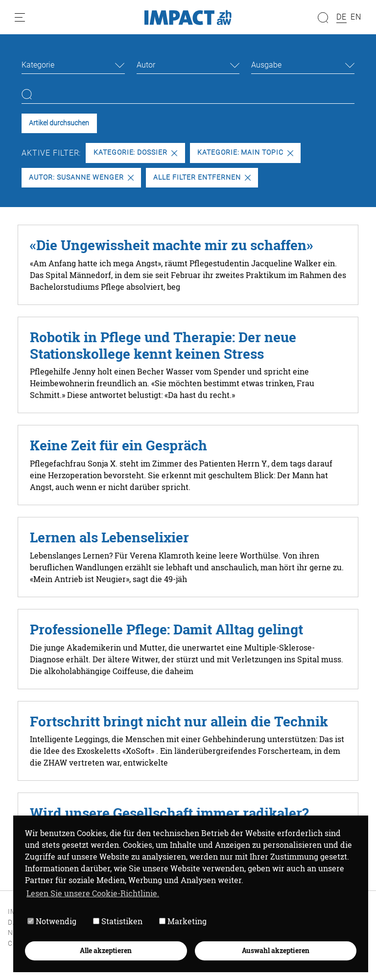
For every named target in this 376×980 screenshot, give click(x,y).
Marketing (183, 921)
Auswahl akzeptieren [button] (276, 950)
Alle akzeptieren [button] (106, 950)
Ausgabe (266, 65)
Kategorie (38, 65)
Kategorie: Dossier (135, 152)
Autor (146, 65)
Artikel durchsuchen (59, 123)
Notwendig (52, 921)
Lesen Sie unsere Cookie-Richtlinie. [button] (93, 893)
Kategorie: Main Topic (245, 152)
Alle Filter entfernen (202, 177)
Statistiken (118, 921)
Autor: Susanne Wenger (81, 177)
